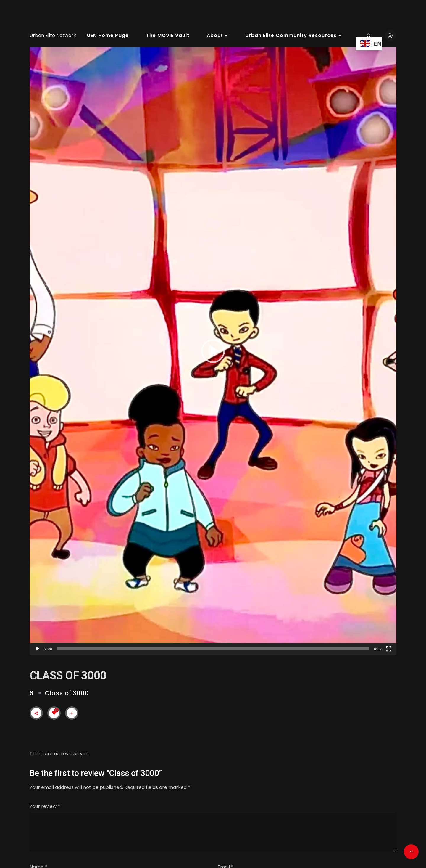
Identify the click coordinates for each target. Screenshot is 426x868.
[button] (213, 351)
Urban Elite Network (53, 35)
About (217, 35)
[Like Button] (54, 713)
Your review (45, 806)
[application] (213, 351)
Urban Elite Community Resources (293, 35)
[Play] (37, 649)
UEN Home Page (108, 35)
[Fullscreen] (389, 649)
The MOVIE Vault (168, 35)
